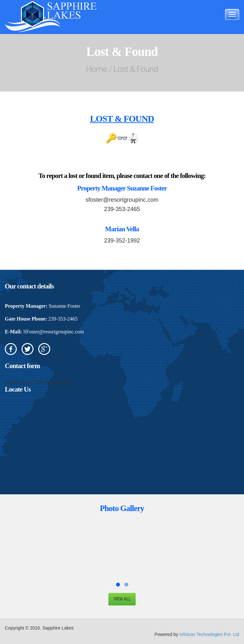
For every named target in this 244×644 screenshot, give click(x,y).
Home (97, 69)
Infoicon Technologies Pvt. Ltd (209, 634)
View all (122, 599)
